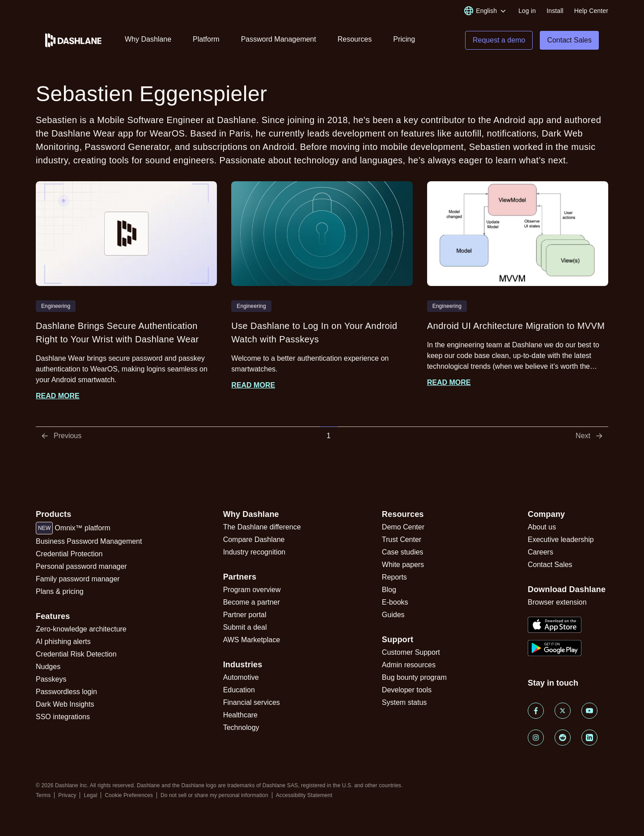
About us (542, 527)
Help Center (591, 11)
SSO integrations (63, 717)
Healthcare (240, 715)
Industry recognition (254, 552)
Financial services (252, 702)
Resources (355, 39)
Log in (527, 11)
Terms (43, 795)
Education (239, 690)
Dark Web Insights (65, 704)
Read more (58, 396)
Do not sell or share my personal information (214, 795)
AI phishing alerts (63, 642)
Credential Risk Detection (76, 654)
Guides (393, 615)
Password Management (279, 39)
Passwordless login (66, 692)
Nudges (48, 667)
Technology (241, 727)
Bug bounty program (414, 677)
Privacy (67, 795)
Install (555, 11)
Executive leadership (561, 540)
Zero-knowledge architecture (81, 629)
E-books (395, 602)
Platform (206, 39)
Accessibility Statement (304, 795)
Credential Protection (69, 554)
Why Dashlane (148, 39)
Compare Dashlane (254, 540)
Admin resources (409, 665)
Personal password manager (81, 566)
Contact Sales (550, 565)
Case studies (403, 552)
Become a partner (252, 602)
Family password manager (78, 579)
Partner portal (245, 615)
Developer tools (407, 690)
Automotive (241, 677)
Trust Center (402, 540)
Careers (540, 552)
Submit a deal (245, 627)
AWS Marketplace (252, 640)
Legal (90, 795)
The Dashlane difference (262, 527)
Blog (389, 590)
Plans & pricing (60, 591)
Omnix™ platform (73, 528)
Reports (394, 577)
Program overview (252, 590)
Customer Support (411, 652)
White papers (403, 565)
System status (404, 702)
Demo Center (403, 527)
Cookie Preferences (129, 795)
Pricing (404, 39)
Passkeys (51, 679)
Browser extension (557, 602)
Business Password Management (89, 541)
